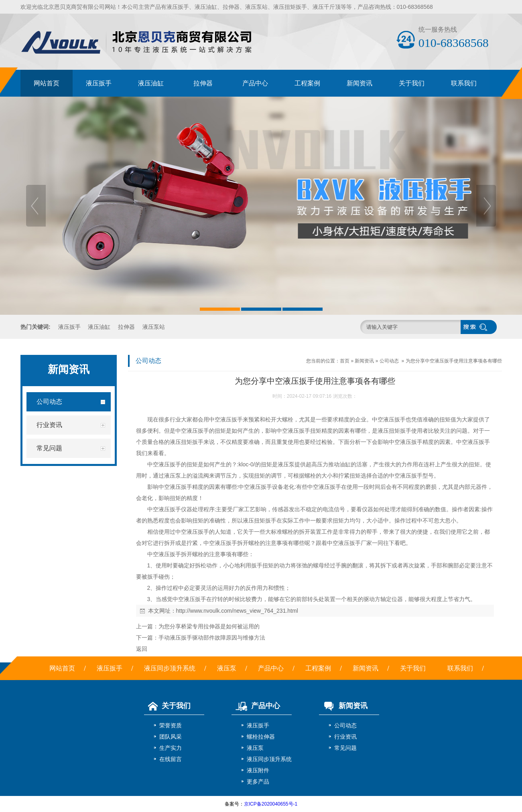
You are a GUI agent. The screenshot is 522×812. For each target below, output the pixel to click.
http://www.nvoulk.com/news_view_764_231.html (237, 611)
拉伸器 (231, 7)
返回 (142, 649)
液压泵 (227, 668)
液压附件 (258, 770)
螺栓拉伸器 (261, 737)
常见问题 (345, 748)
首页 (345, 361)
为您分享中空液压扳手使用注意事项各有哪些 (454, 361)
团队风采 (171, 737)
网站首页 (47, 83)
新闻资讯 (360, 83)
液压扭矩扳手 (290, 7)
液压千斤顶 (327, 7)
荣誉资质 (171, 725)
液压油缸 (206, 7)
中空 (215, 419)
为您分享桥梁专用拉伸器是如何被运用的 (209, 626)
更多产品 (258, 782)
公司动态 (389, 361)
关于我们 (412, 83)
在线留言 (171, 759)
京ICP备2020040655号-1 (271, 804)
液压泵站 (256, 7)
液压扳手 (178, 7)
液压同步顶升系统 (170, 668)
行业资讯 (345, 737)
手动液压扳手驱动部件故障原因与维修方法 (212, 638)
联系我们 (464, 83)
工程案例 (307, 83)
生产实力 (171, 748)
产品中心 (255, 83)
